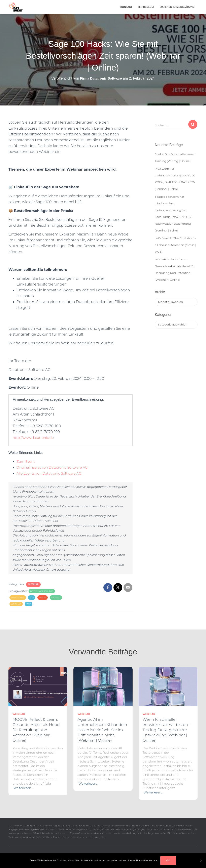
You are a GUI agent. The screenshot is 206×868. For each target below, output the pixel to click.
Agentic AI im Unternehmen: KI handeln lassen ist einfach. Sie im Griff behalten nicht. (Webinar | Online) (102, 730)
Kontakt (126, 7)
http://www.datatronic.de (35, 438)
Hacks (43, 598)
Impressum (146, 7)
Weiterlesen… (23, 788)
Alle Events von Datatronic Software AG (51, 473)
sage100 (56, 598)
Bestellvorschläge (42, 591)
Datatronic (18, 598)
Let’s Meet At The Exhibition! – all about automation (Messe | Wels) (175, 245)
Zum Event (26, 462)
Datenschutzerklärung (177, 7)
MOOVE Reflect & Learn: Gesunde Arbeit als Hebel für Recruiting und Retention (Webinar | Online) (36, 730)
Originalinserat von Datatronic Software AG (55, 467)
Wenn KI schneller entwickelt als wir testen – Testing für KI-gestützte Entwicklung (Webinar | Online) (167, 730)
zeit (29, 604)
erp (32, 598)
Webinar (33, 584)
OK (168, 860)
